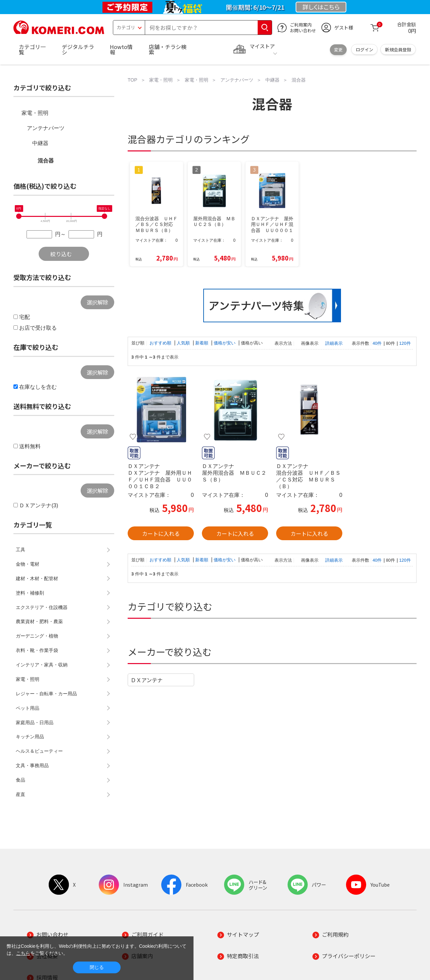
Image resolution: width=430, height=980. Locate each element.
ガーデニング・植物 (37, 636)
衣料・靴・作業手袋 (37, 650)
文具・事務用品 (32, 765)
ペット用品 (28, 708)
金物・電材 (28, 564)
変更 (338, 50)
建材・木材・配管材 (37, 578)
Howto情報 (121, 49)
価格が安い (225, 343)
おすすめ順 (161, 343)
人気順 (184, 343)
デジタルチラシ (78, 49)
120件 (405, 343)
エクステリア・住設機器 (42, 607)
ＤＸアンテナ (147, 680)
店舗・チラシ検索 (168, 49)
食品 (20, 780)
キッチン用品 (30, 737)
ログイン (364, 50)
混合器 (46, 161)
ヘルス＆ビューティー (39, 751)
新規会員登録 (398, 50)
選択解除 (97, 302)
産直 (20, 794)
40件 (377, 343)
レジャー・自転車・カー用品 (46, 694)
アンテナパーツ (46, 128)
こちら (23, 953)
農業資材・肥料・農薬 (39, 621)
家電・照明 (35, 113)
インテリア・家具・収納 (42, 665)
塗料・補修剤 (30, 593)
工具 (20, 550)
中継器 (40, 143)
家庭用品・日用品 (35, 722)
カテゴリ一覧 (32, 49)
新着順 (202, 343)
